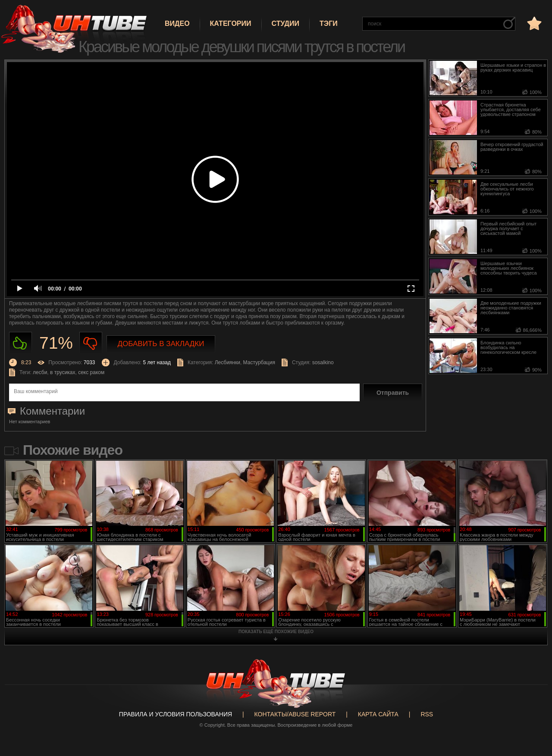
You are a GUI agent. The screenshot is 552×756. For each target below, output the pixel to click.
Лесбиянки (227, 362)
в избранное (533, 23)
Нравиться (20, 343)
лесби (40, 372)
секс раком (91, 372)
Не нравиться (91, 343)
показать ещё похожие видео (276, 632)
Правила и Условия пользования (176, 714)
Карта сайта (378, 714)
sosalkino (323, 362)
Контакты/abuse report (295, 714)
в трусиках (63, 372)
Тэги (329, 23)
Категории (231, 23)
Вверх (533, 712)
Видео (177, 23)
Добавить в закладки (161, 344)
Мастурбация (259, 362)
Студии (285, 23)
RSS (427, 714)
